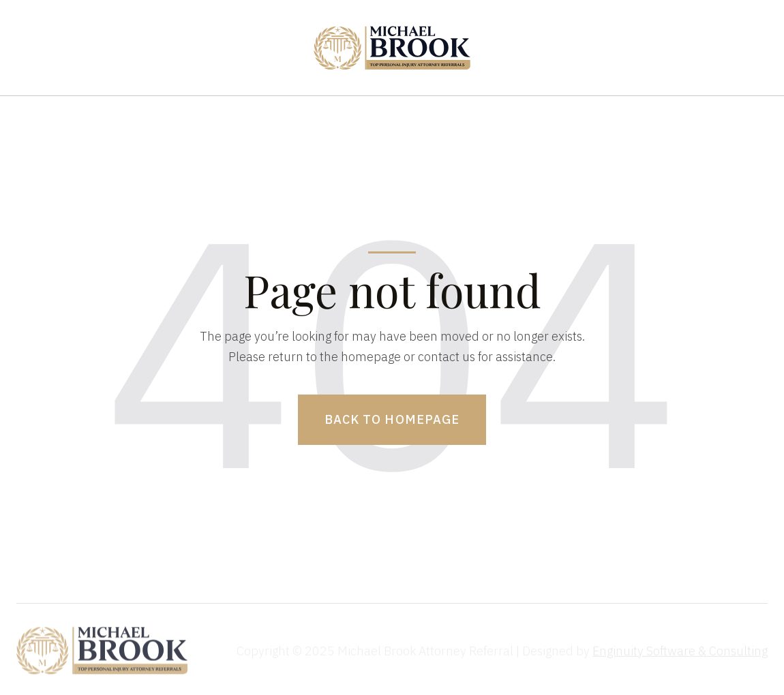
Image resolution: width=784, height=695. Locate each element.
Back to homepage (392, 419)
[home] (392, 48)
